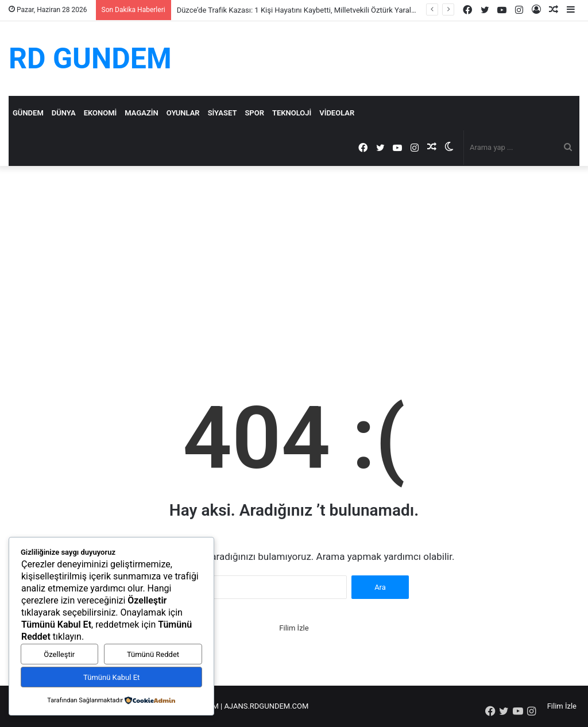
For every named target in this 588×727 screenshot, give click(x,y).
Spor (254, 113)
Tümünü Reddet (153, 654)
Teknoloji (292, 113)
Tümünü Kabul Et (111, 677)
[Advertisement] (294, 264)
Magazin (141, 113)
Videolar (337, 113)
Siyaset (223, 113)
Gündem (28, 113)
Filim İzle (294, 628)
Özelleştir (59, 654)
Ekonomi (100, 113)
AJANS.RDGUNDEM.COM (266, 706)
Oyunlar (183, 113)
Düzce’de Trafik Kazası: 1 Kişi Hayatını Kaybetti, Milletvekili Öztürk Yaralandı (301, 10)
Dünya (64, 113)
